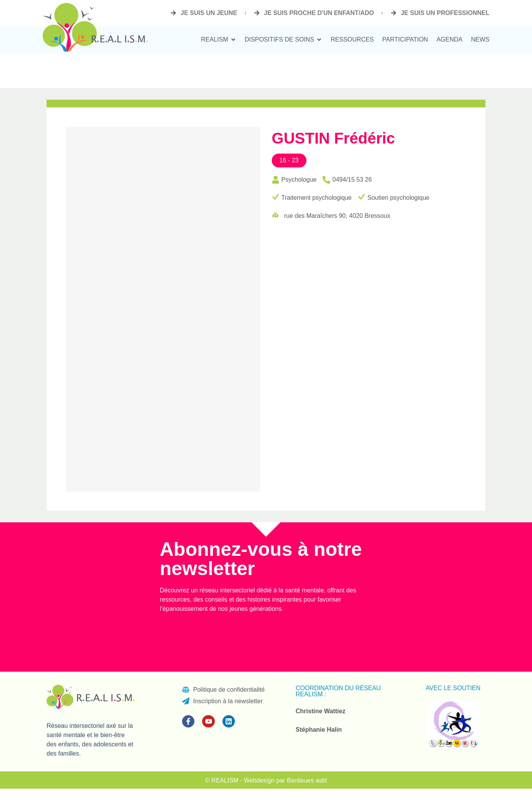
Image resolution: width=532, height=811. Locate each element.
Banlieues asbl (307, 780)
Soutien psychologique (398, 198)
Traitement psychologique (317, 198)
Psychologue (299, 180)
